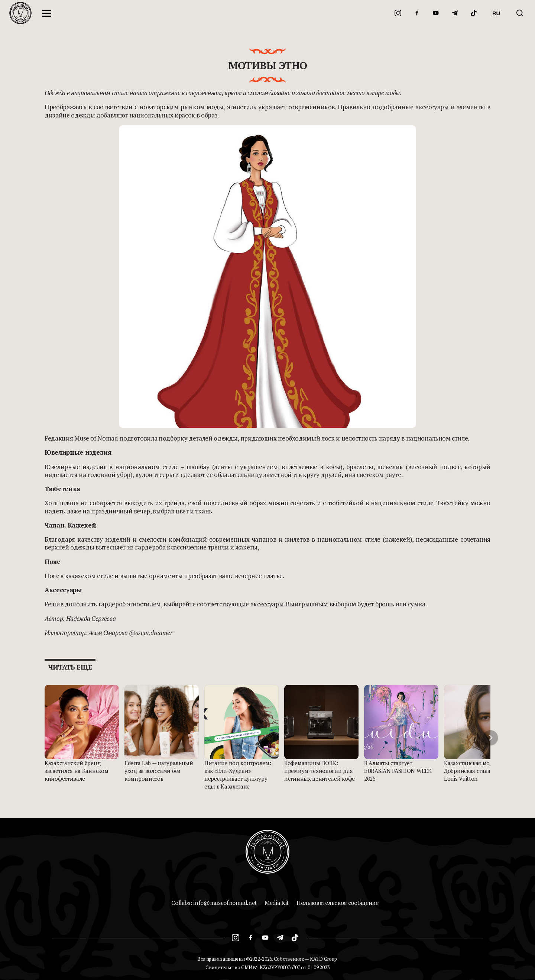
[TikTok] (474, 13)
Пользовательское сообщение (338, 903)
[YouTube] (436, 13)
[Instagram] (398, 13)
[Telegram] (455, 13)
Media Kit (277, 903)
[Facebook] (417, 13)
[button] (490, 738)
